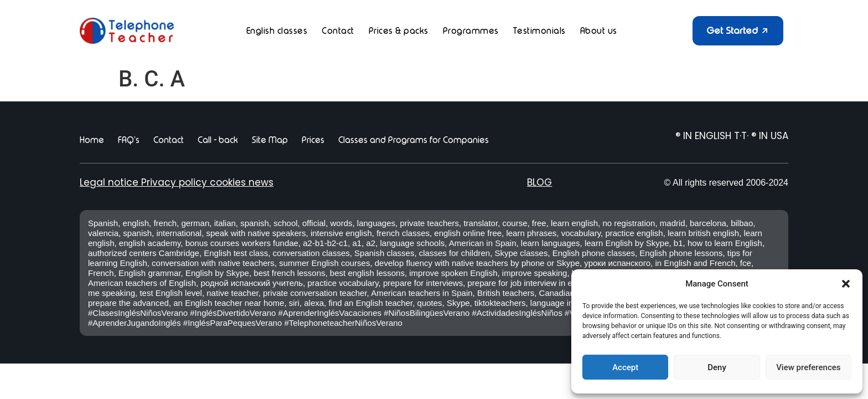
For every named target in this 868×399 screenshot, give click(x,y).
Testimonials (539, 31)
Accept (625, 367)
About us (599, 31)
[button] (846, 284)
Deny (717, 367)
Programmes (471, 31)
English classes (277, 31)
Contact (338, 31)
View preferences (808, 367)
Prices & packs (399, 31)
